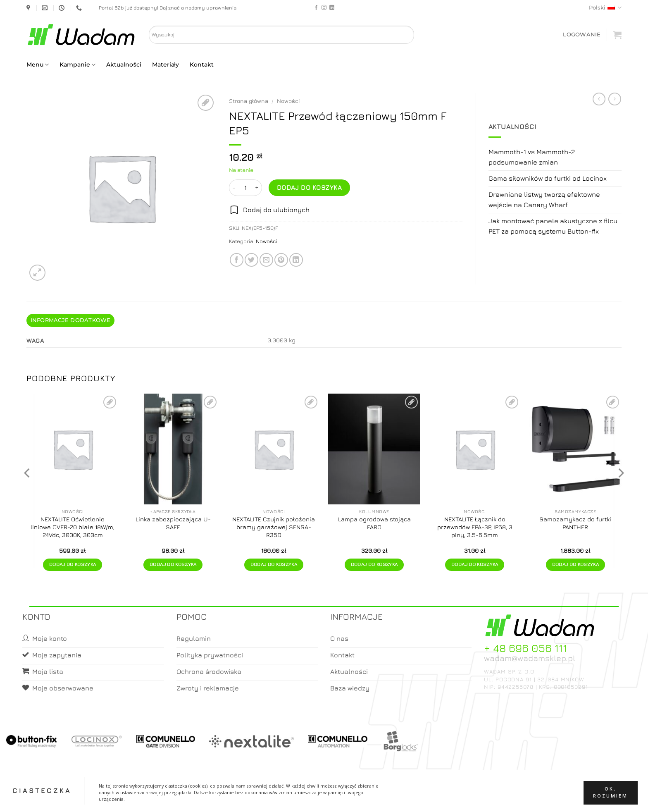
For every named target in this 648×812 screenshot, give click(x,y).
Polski (605, 8)
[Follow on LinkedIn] (332, 8)
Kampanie (77, 65)
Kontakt (202, 64)
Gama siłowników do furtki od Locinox (548, 178)
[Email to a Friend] (266, 260)
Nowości (288, 101)
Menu (38, 65)
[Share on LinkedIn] (296, 260)
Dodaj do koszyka (309, 187)
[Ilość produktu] (245, 188)
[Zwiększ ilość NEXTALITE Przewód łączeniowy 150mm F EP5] (257, 188)
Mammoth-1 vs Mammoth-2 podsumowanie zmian (532, 157)
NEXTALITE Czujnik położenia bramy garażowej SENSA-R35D (274, 527)
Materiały (166, 64)
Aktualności (124, 64)
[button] (582, 35)
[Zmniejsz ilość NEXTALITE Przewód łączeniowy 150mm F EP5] (234, 188)
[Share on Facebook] (237, 260)
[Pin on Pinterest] (281, 260)
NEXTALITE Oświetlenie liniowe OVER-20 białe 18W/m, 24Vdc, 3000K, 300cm (73, 527)
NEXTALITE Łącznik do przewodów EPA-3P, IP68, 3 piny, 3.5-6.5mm (475, 527)
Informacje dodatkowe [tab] (71, 320)
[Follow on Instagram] (324, 8)
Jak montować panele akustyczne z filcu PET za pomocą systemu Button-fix (553, 226)
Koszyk (344, 799)
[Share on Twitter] (251, 260)
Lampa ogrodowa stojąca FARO (374, 523)
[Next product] (599, 99)
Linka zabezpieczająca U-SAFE (173, 523)
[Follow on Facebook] (316, 8)
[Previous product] (615, 99)
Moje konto (311, 799)
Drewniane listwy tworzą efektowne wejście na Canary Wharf (544, 200)
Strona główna (249, 101)
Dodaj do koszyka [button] (73, 564)
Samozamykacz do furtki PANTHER (575, 523)
